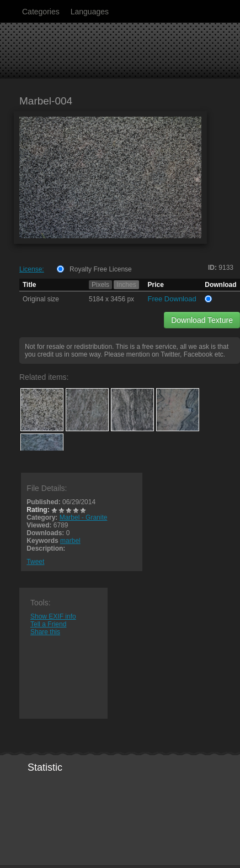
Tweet (35, 562)
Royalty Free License (101, 269)
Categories (41, 12)
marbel (70, 541)
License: (32, 269)
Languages (90, 12)
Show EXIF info (53, 616)
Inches (126, 285)
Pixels (100, 285)
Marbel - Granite (84, 517)
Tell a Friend (48, 624)
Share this (45, 632)
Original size (41, 299)
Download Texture (202, 320)
